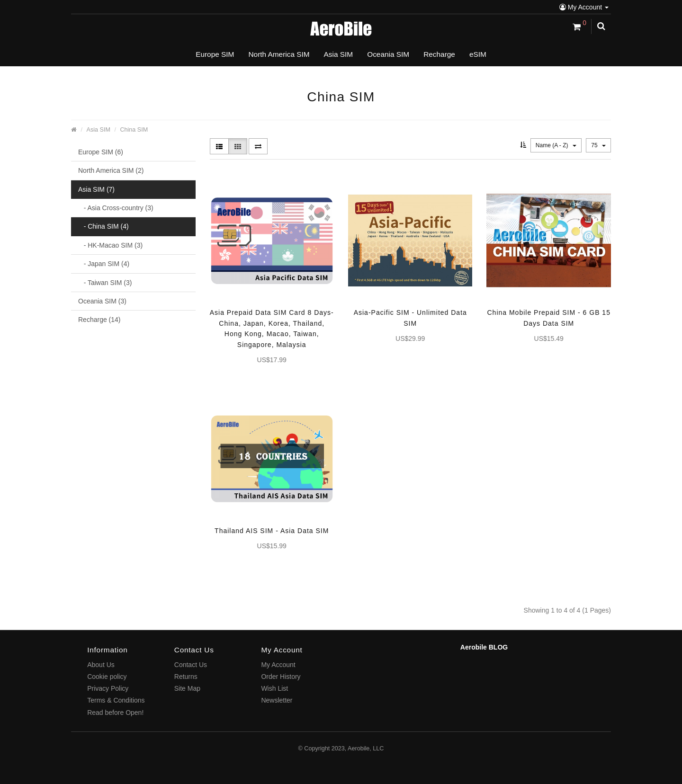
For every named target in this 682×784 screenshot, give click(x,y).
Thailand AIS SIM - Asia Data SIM (272, 531)
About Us (101, 665)
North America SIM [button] (279, 54)
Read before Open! (115, 713)
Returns (186, 677)
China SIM (134, 130)
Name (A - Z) (556, 145)
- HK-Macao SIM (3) (110, 245)
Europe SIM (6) (101, 152)
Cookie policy (107, 677)
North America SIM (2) (111, 170)
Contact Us (191, 665)
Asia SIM (99, 130)
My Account (584, 7)
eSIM (478, 54)
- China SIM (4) (103, 226)
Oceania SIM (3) (102, 301)
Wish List (274, 688)
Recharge (439, 54)
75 (598, 145)
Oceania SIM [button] (388, 54)
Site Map (187, 688)
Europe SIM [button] (215, 54)
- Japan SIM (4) (104, 264)
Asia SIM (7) (96, 189)
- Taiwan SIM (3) (105, 283)
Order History (281, 677)
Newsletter (277, 700)
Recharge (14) (99, 320)
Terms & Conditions (116, 700)
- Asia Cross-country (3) (116, 208)
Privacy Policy (108, 688)
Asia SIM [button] (339, 54)
